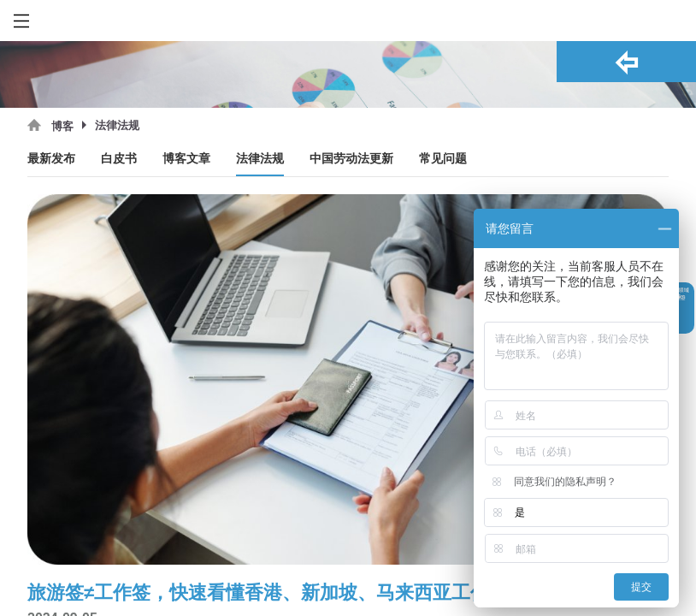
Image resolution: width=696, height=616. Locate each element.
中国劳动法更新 (351, 159)
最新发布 (51, 159)
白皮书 (119, 159)
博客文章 (186, 159)
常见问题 (443, 159)
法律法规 (260, 159)
